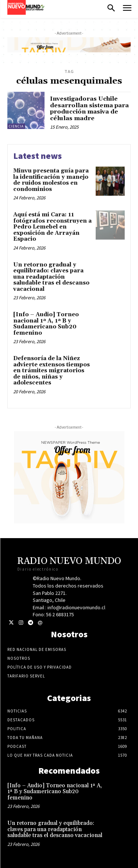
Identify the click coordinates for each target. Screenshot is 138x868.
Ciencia (16, 126)
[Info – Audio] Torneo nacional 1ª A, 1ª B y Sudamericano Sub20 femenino (46, 324)
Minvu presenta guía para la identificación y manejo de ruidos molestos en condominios (51, 180)
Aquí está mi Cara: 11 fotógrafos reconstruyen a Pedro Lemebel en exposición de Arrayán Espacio (52, 227)
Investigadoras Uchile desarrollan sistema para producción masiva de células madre (89, 109)
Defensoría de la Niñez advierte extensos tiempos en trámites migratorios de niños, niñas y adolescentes (52, 371)
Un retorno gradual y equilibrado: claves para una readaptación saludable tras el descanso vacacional (51, 277)
